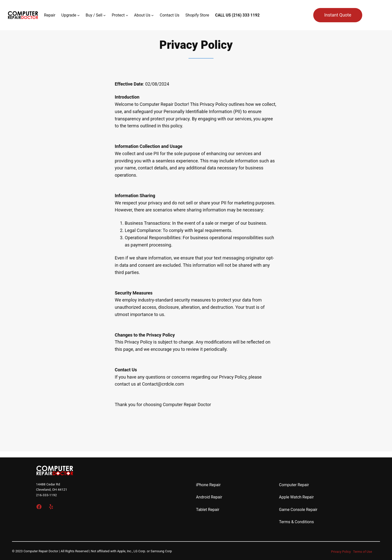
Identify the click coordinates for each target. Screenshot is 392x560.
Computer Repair (294, 485)
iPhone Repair (208, 485)
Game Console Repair (298, 510)
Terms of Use (362, 552)
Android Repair (209, 497)
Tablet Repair (208, 510)
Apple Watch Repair (296, 497)
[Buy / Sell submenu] (104, 15)
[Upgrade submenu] (78, 15)
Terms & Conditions (296, 522)
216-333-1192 (46, 495)
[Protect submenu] (127, 15)
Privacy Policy (341, 552)
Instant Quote (338, 15)
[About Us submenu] (152, 15)
